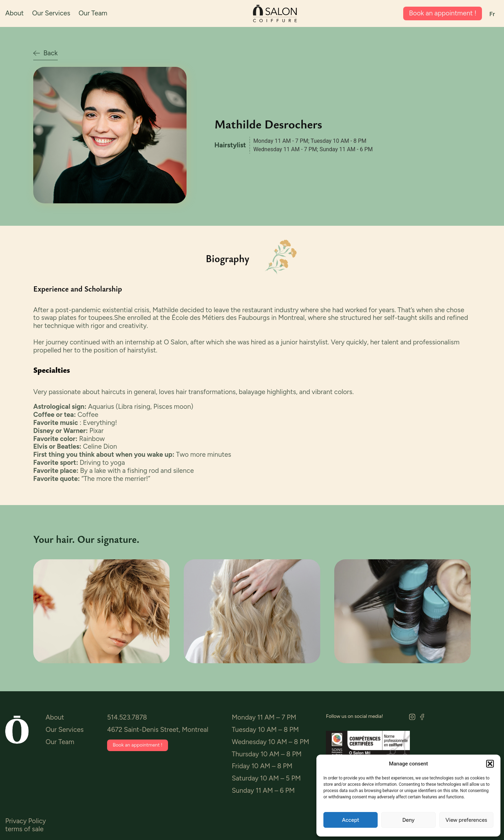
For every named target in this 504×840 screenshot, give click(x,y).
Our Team (93, 13)
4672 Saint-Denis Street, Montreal (158, 730)
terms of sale (24, 829)
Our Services (51, 13)
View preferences (466, 820)
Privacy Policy (26, 821)
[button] (490, 764)
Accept (351, 820)
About (15, 13)
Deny (409, 820)
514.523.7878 (127, 717)
